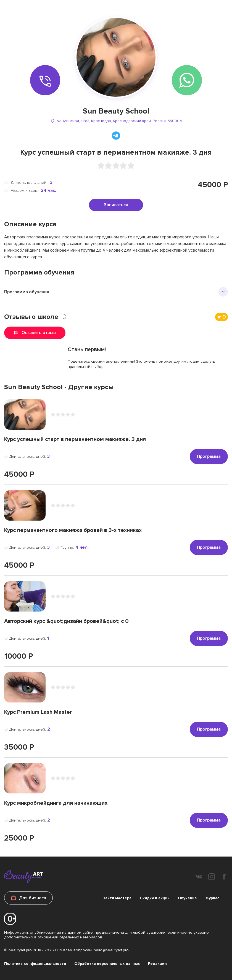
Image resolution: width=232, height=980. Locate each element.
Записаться (116, 205)
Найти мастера (117, 898)
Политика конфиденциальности (35, 964)
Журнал (212, 898)
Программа (209, 456)
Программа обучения (27, 292)
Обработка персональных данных (107, 964)
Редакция (157, 964)
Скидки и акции (155, 898)
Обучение (187, 898)
